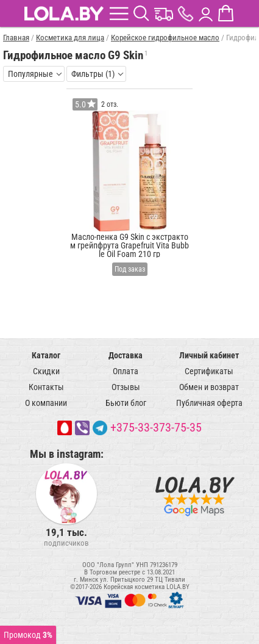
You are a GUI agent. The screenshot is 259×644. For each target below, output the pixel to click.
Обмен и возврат (209, 387)
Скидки (46, 371)
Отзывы (126, 387)
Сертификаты (209, 371)
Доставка (126, 355)
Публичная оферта (209, 403)
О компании (46, 403)
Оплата (126, 371)
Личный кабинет (209, 355)
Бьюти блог (126, 403)
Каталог (46, 355)
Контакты (46, 387)
